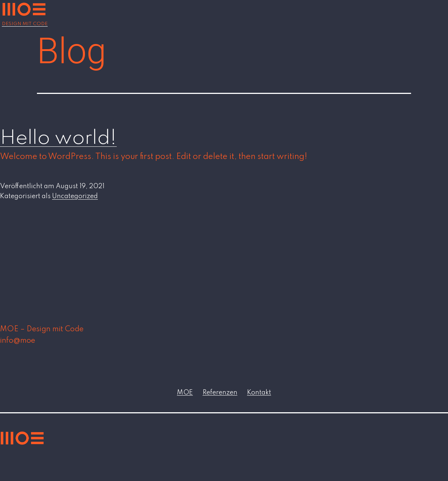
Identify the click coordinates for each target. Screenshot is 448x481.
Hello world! (58, 138)
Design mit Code (25, 24)
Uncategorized (75, 196)
